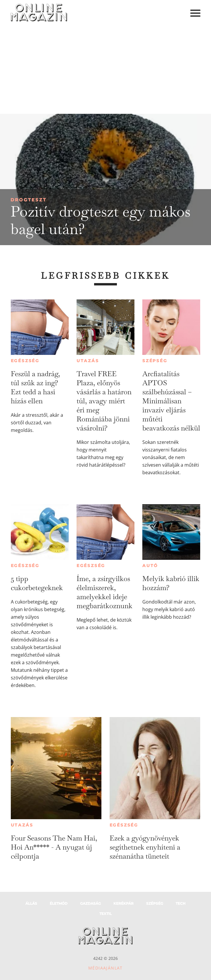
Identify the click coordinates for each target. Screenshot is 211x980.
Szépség (155, 361)
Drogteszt (28, 200)
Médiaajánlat (105, 968)
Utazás (88, 361)
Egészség (25, 361)
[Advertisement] (105, 70)
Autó (150, 566)
